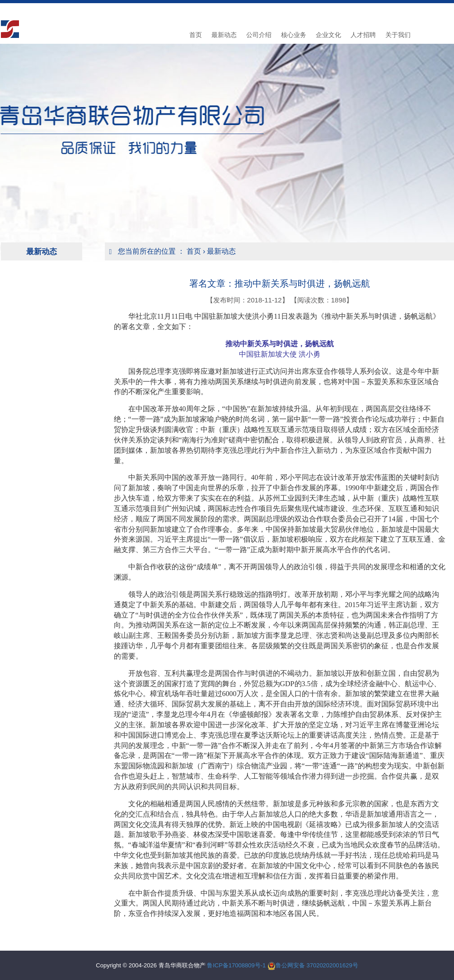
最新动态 (224, 35)
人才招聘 (363, 35)
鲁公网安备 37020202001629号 (317, 965)
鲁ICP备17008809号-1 (236, 965)
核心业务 (294, 35)
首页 (196, 35)
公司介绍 (259, 35)
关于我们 (398, 35)
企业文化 (328, 35)
